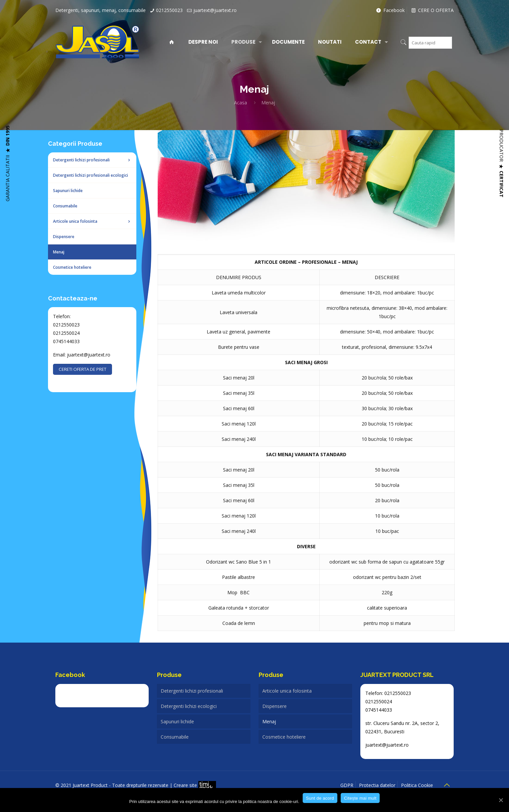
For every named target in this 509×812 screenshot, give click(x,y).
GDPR (347, 785)
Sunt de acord (320, 798)
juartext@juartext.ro (215, 10)
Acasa (240, 103)
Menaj (269, 721)
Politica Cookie (417, 785)
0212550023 (169, 10)
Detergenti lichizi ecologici (189, 706)
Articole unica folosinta (287, 691)
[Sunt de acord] (501, 800)
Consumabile (175, 737)
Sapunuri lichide (177, 721)
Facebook (390, 10)
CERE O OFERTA (432, 10)
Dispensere (274, 706)
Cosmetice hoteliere (284, 737)
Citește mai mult (360, 798)
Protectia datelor (377, 785)
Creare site (195, 785)
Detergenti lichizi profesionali (192, 691)
